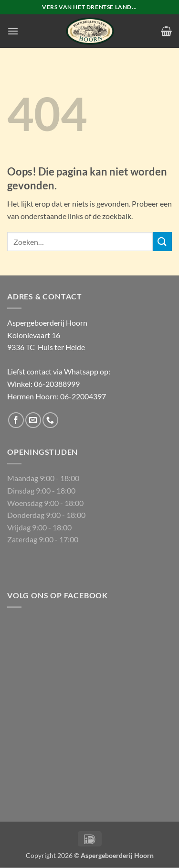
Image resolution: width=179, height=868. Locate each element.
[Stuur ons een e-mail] (33, 420)
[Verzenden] (162, 241)
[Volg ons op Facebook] (16, 420)
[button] (13, 31)
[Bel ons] (50, 420)
